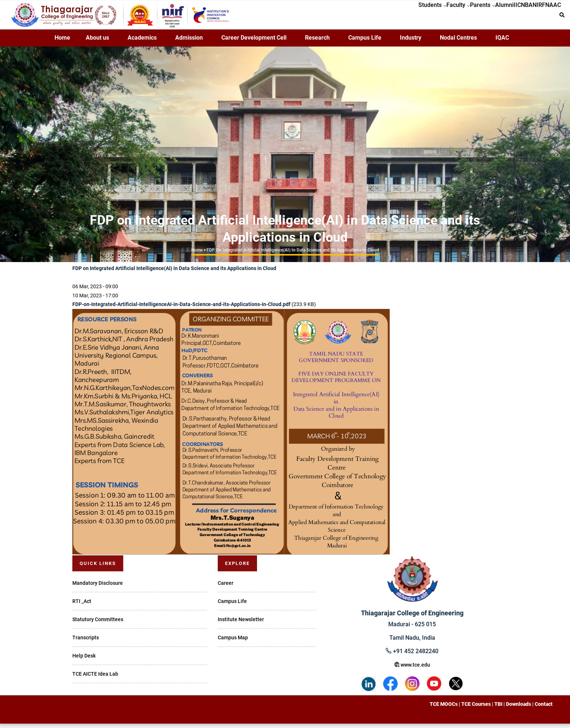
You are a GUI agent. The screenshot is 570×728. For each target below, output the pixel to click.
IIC (492, 17)
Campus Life (365, 42)
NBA (509, 17)
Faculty (411, 17)
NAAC (549, 17)
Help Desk (84, 660)
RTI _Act (82, 606)
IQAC (502, 42)
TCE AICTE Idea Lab (95, 678)
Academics (142, 42)
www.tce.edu (412, 669)
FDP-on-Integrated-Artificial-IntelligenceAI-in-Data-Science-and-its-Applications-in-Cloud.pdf (181, 309)
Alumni (472, 17)
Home (62, 42)
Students (378, 17)
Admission (189, 42)
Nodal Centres (458, 42)
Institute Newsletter (241, 624)
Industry (411, 42)
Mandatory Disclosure (98, 587)
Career (226, 587)
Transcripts (86, 642)
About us (97, 42)
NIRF (528, 17)
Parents (443, 17)
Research (317, 42)
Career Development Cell (254, 42)
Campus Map (233, 642)
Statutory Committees (98, 624)
